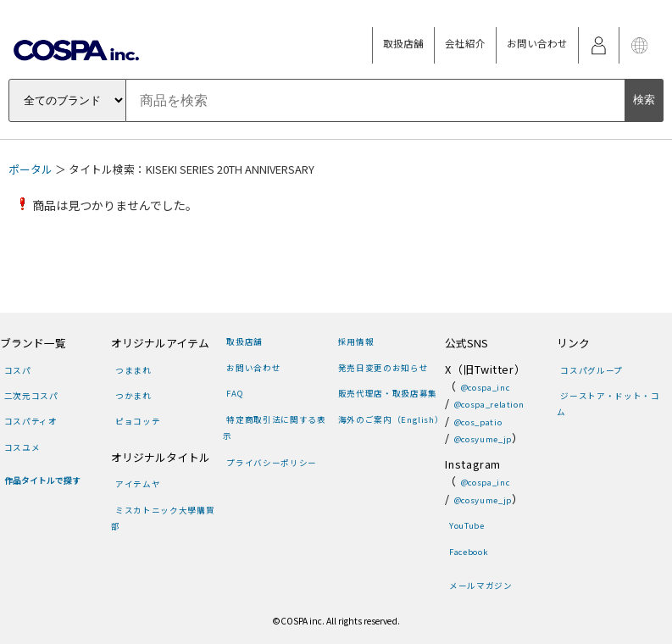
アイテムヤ (138, 484)
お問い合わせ (537, 43)
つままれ (133, 370)
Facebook (469, 552)
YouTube (467, 525)
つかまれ (133, 396)
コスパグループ (591, 370)
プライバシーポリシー (271, 463)
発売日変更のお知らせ (383, 368)
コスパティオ (31, 421)
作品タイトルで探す (42, 480)
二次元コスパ (31, 396)
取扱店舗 (403, 43)
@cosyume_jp (483, 439)
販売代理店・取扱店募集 (388, 393)
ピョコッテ (138, 421)
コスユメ (22, 447)
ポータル (31, 169)
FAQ (235, 393)
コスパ (18, 370)
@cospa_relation (489, 404)
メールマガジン (480, 586)
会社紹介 (465, 43)
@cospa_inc (485, 387)
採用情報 (356, 341)
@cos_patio (478, 422)
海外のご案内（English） (391, 419)
